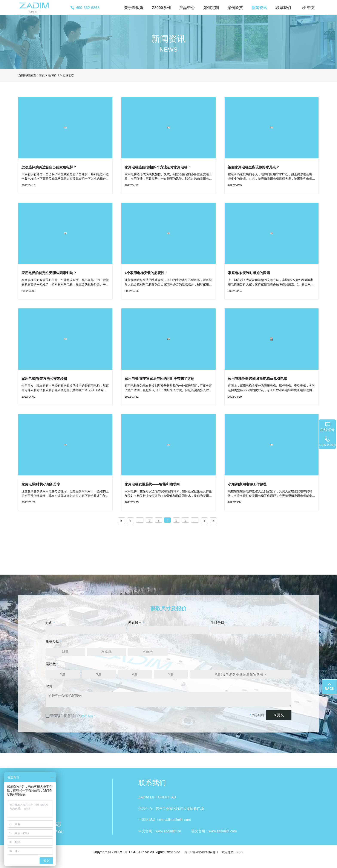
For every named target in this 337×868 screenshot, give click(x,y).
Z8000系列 (161, 8)
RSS (243, 861)
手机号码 (219, 628)
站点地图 (230, 861)
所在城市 (136, 628)
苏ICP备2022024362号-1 (200, 861)
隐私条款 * (89, 725)
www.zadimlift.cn (168, 840)
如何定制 (211, 8)
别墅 (65, 658)
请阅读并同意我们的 (74, 725)
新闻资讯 (259, 8)
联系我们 (283, 8)
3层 (99, 681)
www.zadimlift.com (223, 840)
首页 (42, 75)
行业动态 (70, 75)
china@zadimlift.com (175, 829)
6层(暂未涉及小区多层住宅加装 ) (241, 681)
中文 (311, 8)
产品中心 (187, 8)
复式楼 (107, 658)
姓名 (50, 628)
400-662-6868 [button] (85, 8)
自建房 (148, 658)
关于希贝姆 (134, 8)
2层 (63, 681)
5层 (171, 681)
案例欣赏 (235, 8)
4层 (135, 681)
